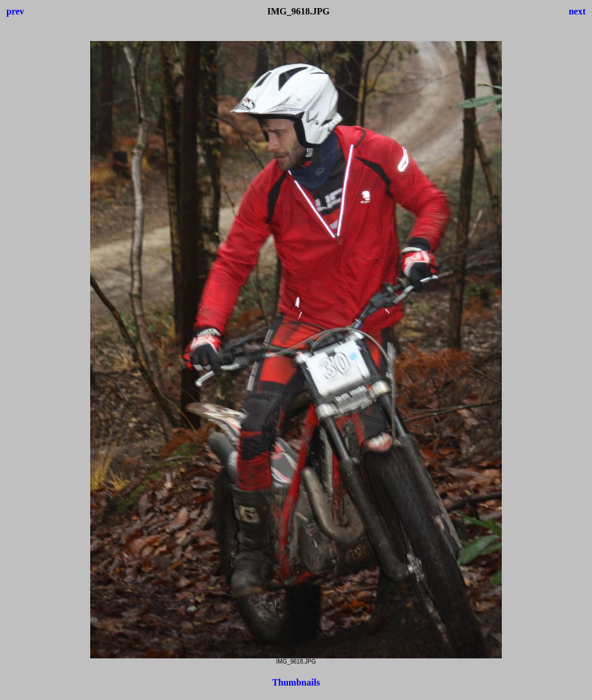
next (577, 11)
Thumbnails (296, 682)
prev (15, 11)
